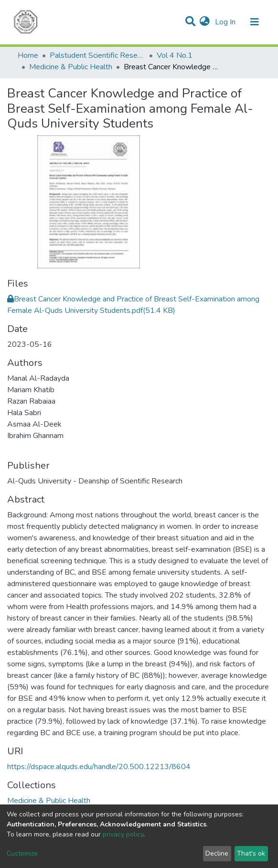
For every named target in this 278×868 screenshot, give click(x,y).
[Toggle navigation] (255, 22)
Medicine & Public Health (71, 67)
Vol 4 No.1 (175, 55)
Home (28, 55)
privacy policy (123, 834)
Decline (217, 853)
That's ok (251, 853)
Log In (226, 22)
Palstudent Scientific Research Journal (97, 55)
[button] (205, 22)
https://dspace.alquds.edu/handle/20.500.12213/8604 (99, 767)
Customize (22, 853)
